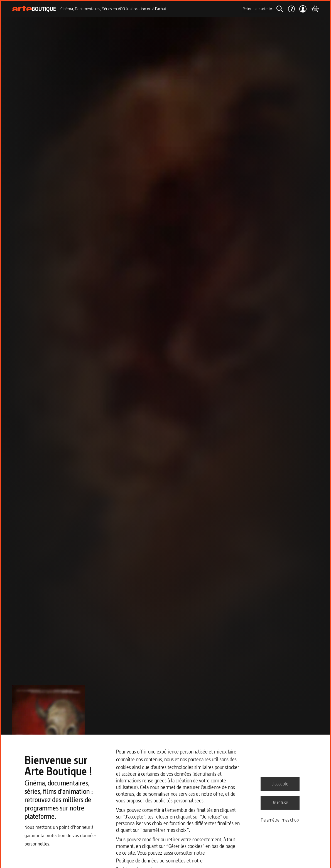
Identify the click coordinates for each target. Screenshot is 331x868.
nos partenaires (195, 759)
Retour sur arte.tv (257, 9)
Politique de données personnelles (151, 861)
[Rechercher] (280, 9)
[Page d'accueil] (34, 9)
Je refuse (280, 802)
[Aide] (291, 9)
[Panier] (315, 9)
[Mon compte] (303, 9)
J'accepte (280, 784)
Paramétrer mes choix (280, 820)
